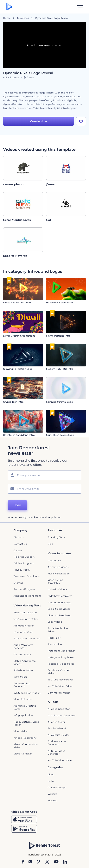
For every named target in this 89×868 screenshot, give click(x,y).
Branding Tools (56, 537)
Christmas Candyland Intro (19, 435)
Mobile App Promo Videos (25, 662)
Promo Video (55, 644)
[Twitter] (47, 862)
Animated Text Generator (22, 685)
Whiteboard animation (27, 693)
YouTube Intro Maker (26, 619)
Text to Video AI (57, 728)
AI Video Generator (59, 709)
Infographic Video (24, 715)
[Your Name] (44, 475)
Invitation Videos (57, 589)
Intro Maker (54, 560)
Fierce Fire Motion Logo (17, 303)
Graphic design (57, 788)
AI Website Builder (58, 735)
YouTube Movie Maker (60, 680)
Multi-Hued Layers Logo (60, 435)
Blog (50, 544)
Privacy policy (22, 570)
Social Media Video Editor (58, 630)
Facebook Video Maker (61, 664)
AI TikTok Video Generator (57, 752)
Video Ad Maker (23, 754)
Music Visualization (59, 574)
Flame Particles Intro (58, 336)
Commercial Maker (59, 693)
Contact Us (20, 544)
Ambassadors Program (27, 596)
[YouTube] (56, 862)
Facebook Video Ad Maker (59, 672)
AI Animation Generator (62, 715)
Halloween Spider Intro (60, 303)
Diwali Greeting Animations (19, 336)
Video (51, 774)
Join (18, 505)
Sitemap (18, 583)
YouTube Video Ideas (60, 760)
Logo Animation (23, 632)
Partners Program (24, 589)
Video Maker (21, 731)
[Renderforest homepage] (9, 7)
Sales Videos (55, 622)
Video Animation (23, 699)
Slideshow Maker (23, 670)
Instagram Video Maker (61, 651)
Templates (23, 18)
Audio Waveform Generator (23, 646)
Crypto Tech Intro (13, 402)
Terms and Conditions (27, 576)
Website (52, 794)
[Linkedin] (65, 862)
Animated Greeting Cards (25, 707)
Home (7, 18)
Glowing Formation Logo (18, 369)
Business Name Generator (57, 743)
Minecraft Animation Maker (26, 746)
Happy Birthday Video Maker (26, 723)
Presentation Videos (59, 602)
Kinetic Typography (25, 738)
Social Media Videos (59, 609)
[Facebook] (23, 862)
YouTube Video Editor (60, 686)
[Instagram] (30, 862)
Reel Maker (54, 638)
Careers (18, 550)
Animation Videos (58, 567)
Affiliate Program (24, 563)
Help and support (24, 557)
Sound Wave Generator (27, 639)
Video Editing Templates (55, 581)
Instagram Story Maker (61, 657)
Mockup (52, 800)
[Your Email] (44, 489)
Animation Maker (24, 626)
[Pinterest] (38, 862)
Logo (51, 781)
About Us (19, 537)
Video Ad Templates (59, 615)
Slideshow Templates (60, 596)
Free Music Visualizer (26, 612)
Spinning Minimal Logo (60, 402)
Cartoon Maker (22, 655)
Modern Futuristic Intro (60, 369)
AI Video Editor (56, 722)
